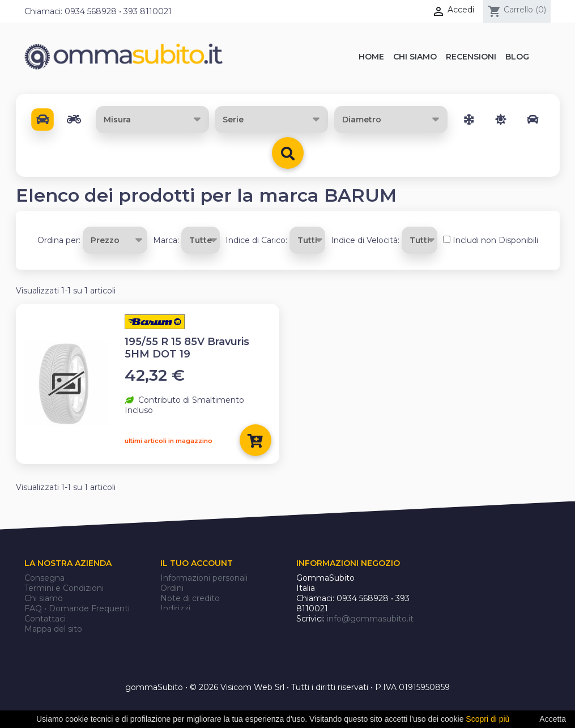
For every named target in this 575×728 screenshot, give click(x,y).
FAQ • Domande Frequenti (77, 608)
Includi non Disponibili (495, 240)
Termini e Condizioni (64, 588)
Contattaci (45, 619)
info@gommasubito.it (370, 619)
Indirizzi (175, 608)
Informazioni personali (204, 578)
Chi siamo (44, 598)
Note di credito (190, 598)
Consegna (44, 578)
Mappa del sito (53, 629)
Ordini (172, 588)
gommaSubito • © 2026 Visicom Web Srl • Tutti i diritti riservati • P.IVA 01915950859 (287, 675)
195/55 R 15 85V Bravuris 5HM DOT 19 (187, 348)
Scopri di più (487, 719)
